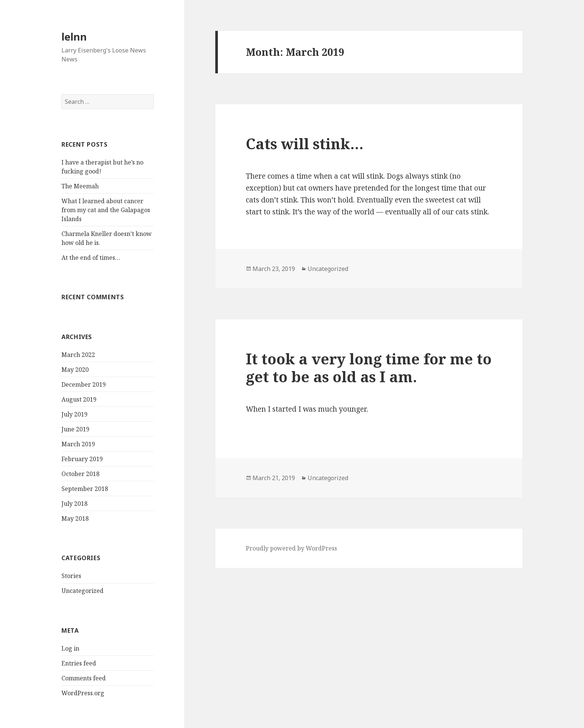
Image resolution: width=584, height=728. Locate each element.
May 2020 (75, 370)
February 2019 (82, 459)
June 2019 (75, 429)
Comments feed (84, 678)
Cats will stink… (305, 143)
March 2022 (78, 355)
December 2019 (84, 384)
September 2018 (85, 489)
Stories (71, 576)
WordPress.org (83, 693)
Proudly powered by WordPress (291, 548)
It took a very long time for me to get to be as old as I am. (369, 368)
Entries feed (79, 663)
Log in (70, 648)
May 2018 (75, 518)
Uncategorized (82, 591)
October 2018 (80, 474)
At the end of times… (91, 258)
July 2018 (74, 504)
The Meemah (80, 186)
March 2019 (78, 444)
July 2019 (74, 414)
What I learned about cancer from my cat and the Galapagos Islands (106, 210)
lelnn (74, 37)
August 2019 (79, 399)
